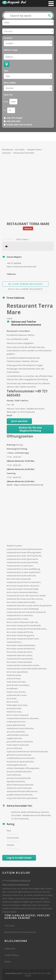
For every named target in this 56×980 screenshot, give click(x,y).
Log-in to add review (19, 858)
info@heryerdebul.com (20, 880)
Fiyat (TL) (8, 95)
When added (10, 83)
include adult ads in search (19, 125)
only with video (14, 121)
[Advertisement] (28, 189)
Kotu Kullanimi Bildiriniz (25, 289)
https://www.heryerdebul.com (16, 884)
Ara (49, 15)
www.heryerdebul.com (12, 895)
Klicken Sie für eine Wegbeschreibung (30, 429)
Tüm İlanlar (10, 926)
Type (6, 71)
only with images (14, 118)
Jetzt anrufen (19, 421)
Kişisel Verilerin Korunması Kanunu (20, 932)
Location (8, 38)
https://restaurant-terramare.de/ (22, 267)
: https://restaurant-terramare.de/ (28, 485)
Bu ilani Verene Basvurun (25, 284)
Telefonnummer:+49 (24, 391)
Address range (11, 50)
